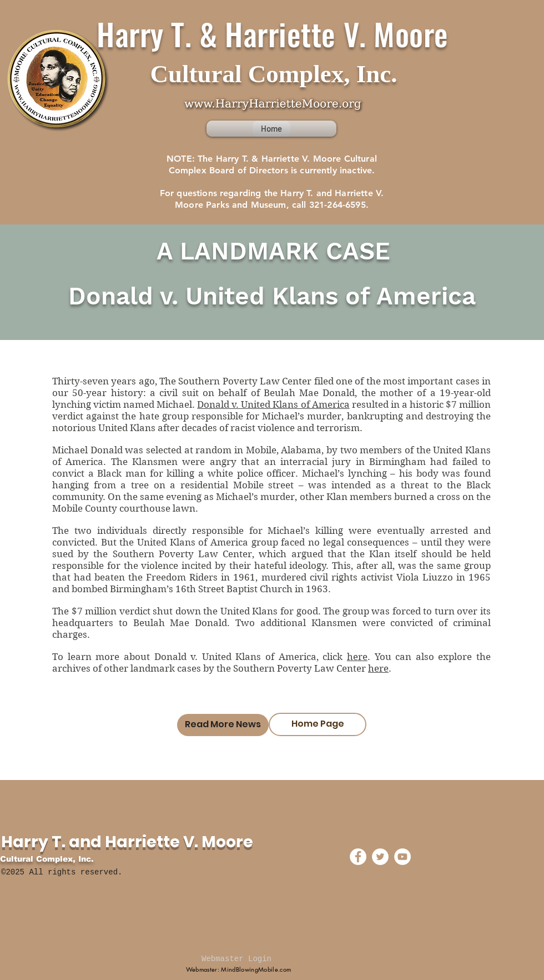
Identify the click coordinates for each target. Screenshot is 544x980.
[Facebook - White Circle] (358, 857)
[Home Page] (318, 724)
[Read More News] (223, 725)
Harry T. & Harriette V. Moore (273, 33)
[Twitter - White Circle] (380, 857)
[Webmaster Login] (236, 960)
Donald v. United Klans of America (273, 404)
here (357, 657)
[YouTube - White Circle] (402, 857)
